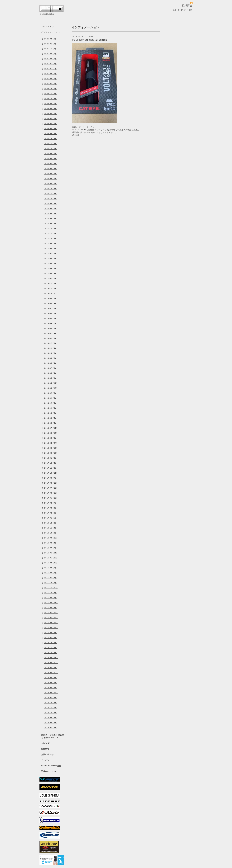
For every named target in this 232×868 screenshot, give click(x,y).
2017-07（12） (51, 488)
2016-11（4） (51, 528)
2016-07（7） (51, 548)
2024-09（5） (51, 104)
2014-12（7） (51, 643)
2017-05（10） (51, 498)
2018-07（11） (51, 428)
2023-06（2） (51, 169)
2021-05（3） (51, 263)
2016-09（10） (51, 538)
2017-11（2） (51, 468)
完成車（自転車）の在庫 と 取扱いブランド (53, 736)
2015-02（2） (51, 633)
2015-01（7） (51, 638)
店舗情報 (45, 749)
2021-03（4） (51, 273)
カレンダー (46, 743)
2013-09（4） (51, 717)
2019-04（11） (51, 383)
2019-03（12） (51, 388)
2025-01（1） (51, 84)
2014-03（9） (51, 688)
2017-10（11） (51, 473)
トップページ (47, 27)
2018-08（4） (51, 423)
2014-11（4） (51, 648)
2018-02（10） (51, 453)
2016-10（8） (51, 533)
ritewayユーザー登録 (51, 766)
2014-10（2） (51, 653)
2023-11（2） (51, 144)
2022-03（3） (51, 223)
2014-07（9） (51, 668)
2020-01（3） (51, 338)
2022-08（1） (51, 208)
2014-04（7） (51, 683)
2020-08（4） (51, 303)
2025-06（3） (51, 64)
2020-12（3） (51, 283)
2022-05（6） (51, 213)
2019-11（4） (51, 348)
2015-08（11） (51, 603)
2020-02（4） (51, 333)
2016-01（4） (51, 578)
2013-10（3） (51, 712)
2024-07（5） (51, 114)
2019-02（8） (51, 393)
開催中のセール (48, 771)
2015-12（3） (51, 583)
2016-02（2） (51, 573)
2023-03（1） (51, 184)
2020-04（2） (51, 323)
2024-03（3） (51, 129)
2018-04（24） (51, 443)
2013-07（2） (51, 727)
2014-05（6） (51, 678)
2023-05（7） (51, 174)
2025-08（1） (51, 59)
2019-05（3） (51, 378)
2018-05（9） (51, 438)
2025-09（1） (51, 54)
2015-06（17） (51, 613)
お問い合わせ (47, 755)
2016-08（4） (51, 543)
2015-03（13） (51, 628)
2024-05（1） (51, 124)
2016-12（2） (51, 523)
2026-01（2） (51, 44)
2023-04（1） (51, 179)
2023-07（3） (51, 164)
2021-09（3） (51, 243)
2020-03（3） (51, 328)
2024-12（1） (51, 89)
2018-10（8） (51, 413)
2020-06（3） (51, 313)
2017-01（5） (51, 518)
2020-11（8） (51, 288)
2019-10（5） (51, 353)
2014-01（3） (51, 698)
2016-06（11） (51, 553)
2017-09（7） (51, 478)
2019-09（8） (51, 358)
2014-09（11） (51, 658)
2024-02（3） (51, 134)
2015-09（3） (51, 598)
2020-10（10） (51, 293)
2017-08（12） (51, 483)
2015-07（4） (51, 608)
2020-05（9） (51, 318)
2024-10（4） (51, 99)
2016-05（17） (51, 558)
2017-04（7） (51, 503)
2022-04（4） (51, 218)
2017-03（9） (51, 508)
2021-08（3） (51, 248)
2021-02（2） (51, 278)
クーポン (45, 760)
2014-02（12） (51, 693)
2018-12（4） (51, 403)
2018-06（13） (51, 433)
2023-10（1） (51, 149)
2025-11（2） (51, 49)
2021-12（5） (51, 228)
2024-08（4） (51, 109)
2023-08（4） (51, 159)
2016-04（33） (51, 563)
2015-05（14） (51, 618)
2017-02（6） (51, 513)
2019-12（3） (51, 343)
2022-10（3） (51, 198)
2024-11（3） (51, 94)
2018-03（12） (51, 448)
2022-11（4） (51, 193)
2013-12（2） (51, 703)
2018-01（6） (51, 458)
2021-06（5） (51, 258)
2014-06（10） (51, 673)
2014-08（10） (51, 663)
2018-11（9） (51, 408)
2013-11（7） (51, 708)
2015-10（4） (51, 593)
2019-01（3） (51, 398)
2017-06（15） (51, 493)
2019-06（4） (51, 373)
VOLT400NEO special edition (89, 40)
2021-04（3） (51, 268)
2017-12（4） (51, 463)
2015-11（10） (51, 588)
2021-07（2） (51, 253)
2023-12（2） (51, 139)
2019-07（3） (51, 368)
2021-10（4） (51, 238)
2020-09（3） (51, 298)
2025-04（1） (51, 74)
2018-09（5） (51, 418)
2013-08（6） (51, 722)
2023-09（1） (51, 154)
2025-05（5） (51, 69)
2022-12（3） (51, 189)
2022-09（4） (51, 203)
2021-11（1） (51, 233)
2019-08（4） (51, 363)
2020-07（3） (51, 308)
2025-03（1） (51, 79)
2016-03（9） (51, 568)
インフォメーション (51, 32)
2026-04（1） (51, 39)
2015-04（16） (51, 623)
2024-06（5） (51, 119)
